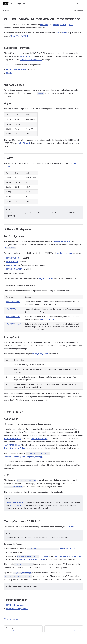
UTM (71, 25)
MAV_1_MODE (12, 262)
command (33, 556)
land (57, 33)
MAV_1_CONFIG (13, 258)
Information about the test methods (22, 586)
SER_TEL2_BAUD (45, 279)
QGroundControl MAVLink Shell (67, 556)
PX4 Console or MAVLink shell (32, 559)
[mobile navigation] (83, 4)
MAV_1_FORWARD (14, 269)
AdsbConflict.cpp (67, 549)
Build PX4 (70, 527)
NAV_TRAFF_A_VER (13, 317)
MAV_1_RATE (12, 265)
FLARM (63, 25)
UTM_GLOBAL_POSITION (31, 60)
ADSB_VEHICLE (26, 56)
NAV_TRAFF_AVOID (20, 36)
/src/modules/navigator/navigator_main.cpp (24, 457)
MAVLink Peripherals (15, 605)
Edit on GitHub (11, 619)
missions (44, 25)
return (65, 33)
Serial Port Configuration (17, 609)
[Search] (77, 4)
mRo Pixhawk (24, 143)
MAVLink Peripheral (62, 241)
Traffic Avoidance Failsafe (15, 448)
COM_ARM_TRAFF (40, 354)
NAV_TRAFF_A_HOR (13, 309)
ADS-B (56, 25)
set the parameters (65, 253)
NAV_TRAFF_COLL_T (14, 324)
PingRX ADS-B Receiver (17, 69)
